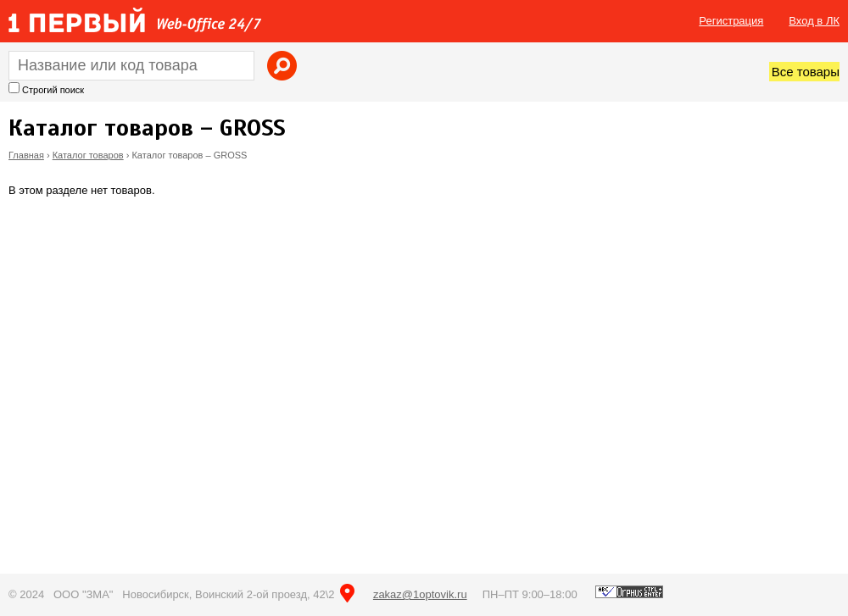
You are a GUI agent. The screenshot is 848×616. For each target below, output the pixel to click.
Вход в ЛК (814, 21)
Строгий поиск (53, 90)
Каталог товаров (88, 155)
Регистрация (731, 21)
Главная (26, 155)
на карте (347, 593)
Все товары (806, 72)
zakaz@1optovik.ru (420, 594)
